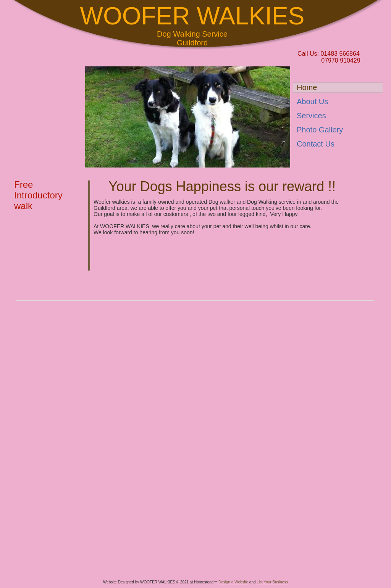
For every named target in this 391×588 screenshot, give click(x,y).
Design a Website (233, 582)
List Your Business (272, 582)
